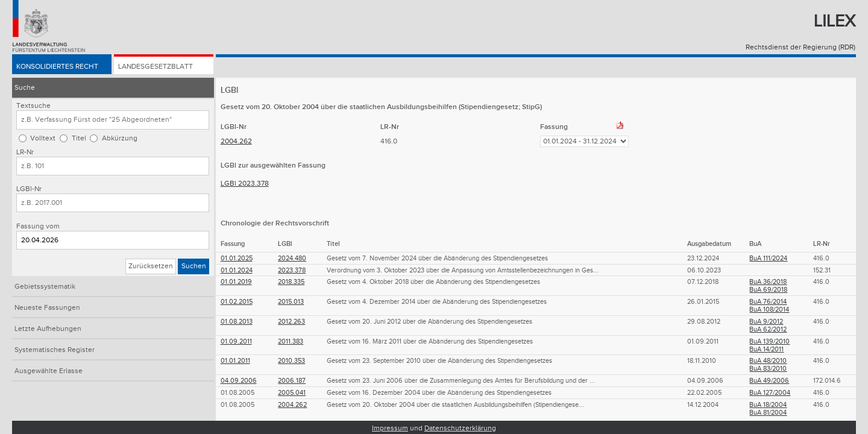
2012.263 (291, 322)
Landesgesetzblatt (156, 67)
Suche (25, 88)
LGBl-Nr (29, 189)
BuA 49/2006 (769, 381)
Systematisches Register (55, 350)
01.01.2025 (237, 258)
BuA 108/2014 (769, 310)
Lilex (835, 21)
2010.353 (291, 361)
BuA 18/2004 (768, 405)
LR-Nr (25, 152)
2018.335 (291, 282)
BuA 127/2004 (770, 393)
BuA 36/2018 (768, 282)
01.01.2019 (236, 282)
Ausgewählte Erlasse (49, 371)
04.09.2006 (239, 381)
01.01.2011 (235, 361)
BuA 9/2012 (766, 322)
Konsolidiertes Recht (57, 67)
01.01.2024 (237, 270)
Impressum (390, 428)
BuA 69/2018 (768, 290)
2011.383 (291, 341)
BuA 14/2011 (766, 349)
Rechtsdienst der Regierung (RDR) (800, 47)
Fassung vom (38, 226)
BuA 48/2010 (768, 361)
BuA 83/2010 (768, 369)
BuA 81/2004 (768, 413)
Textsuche (33, 106)
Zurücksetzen (151, 266)
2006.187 (292, 381)
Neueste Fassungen (47, 308)
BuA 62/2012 (768, 329)
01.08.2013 (237, 322)
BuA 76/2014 (768, 302)
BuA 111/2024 (768, 258)
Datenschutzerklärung (460, 428)
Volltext (43, 138)
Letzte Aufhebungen (48, 329)
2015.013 (291, 302)
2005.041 (292, 393)
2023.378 (292, 270)
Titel (79, 138)
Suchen (194, 266)
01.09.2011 (236, 341)
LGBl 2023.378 (245, 184)
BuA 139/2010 (769, 341)
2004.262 (236, 141)
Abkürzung (120, 138)
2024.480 (292, 258)
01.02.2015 (237, 302)
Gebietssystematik (45, 287)
